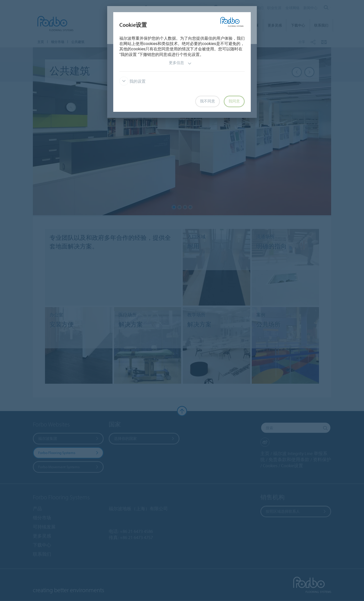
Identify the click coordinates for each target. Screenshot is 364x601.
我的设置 (132, 81)
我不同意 (208, 101)
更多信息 (180, 63)
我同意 (234, 101)
